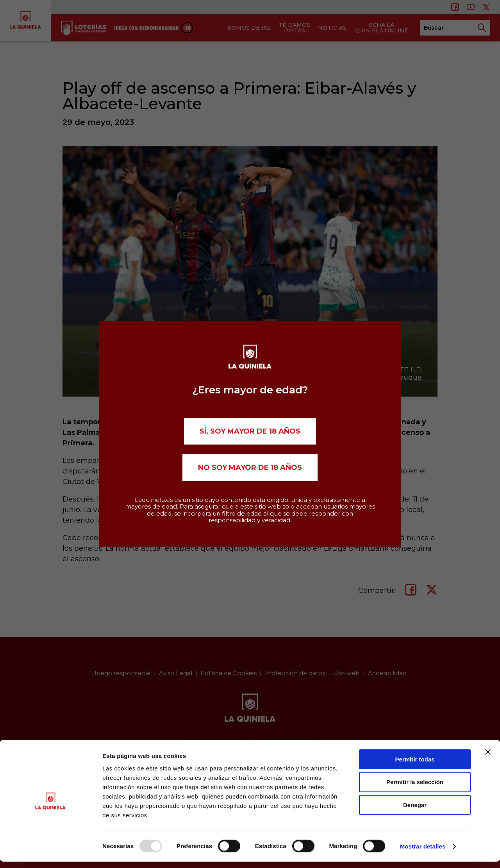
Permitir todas (415, 765)
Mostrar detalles (423, 853)
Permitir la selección (415, 788)
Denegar (415, 811)
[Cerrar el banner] (488, 758)
